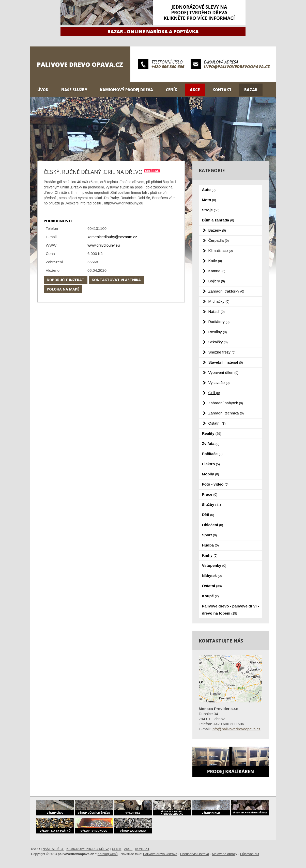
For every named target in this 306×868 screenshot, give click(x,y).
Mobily (211, 474)
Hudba (210, 545)
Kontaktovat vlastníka (116, 280)
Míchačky (219, 301)
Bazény (217, 230)
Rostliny (218, 332)
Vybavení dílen (223, 372)
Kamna (217, 271)
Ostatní (217, 423)
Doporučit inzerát (66, 280)
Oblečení (213, 525)
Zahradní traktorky (226, 291)
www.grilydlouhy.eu (104, 245)
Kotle (215, 261)
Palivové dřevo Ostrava (160, 854)
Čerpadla (219, 240)
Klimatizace (221, 251)
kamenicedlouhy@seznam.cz (112, 237)
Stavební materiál (226, 362)
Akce (195, 90)
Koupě (210, 596)
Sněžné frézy (222, 352)
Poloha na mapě (63, 289)
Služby (212, 504)
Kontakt (222, 90)
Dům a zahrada (218, 220)
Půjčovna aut (250, 854)
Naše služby (74, 90)
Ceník (171, 90)
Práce (210, 494)
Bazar (251, 90)
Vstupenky (214, 565)
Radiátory (219, 322)
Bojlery (217, 281)
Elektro (211, 464)
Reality (212, 433)
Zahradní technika (226, 413)
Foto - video (215, 484)
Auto (209, 190)
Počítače (212, 454)
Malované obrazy (225, 854)
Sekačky (218, 342)
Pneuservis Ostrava (195, 854)
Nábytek (212, 576)
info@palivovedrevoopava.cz (237, 67)
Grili (214, 393)
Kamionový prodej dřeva (126, 90)
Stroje (211, 210)
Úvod (43, 90)
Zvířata (211, 444)
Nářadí (217, 311)
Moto (209, 200)
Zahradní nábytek (226, 403)
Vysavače (219, 383)
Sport (210, 535)
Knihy (210, 555)
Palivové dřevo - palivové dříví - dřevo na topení (231, 610)
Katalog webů (108, 854)
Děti (208, 515)
